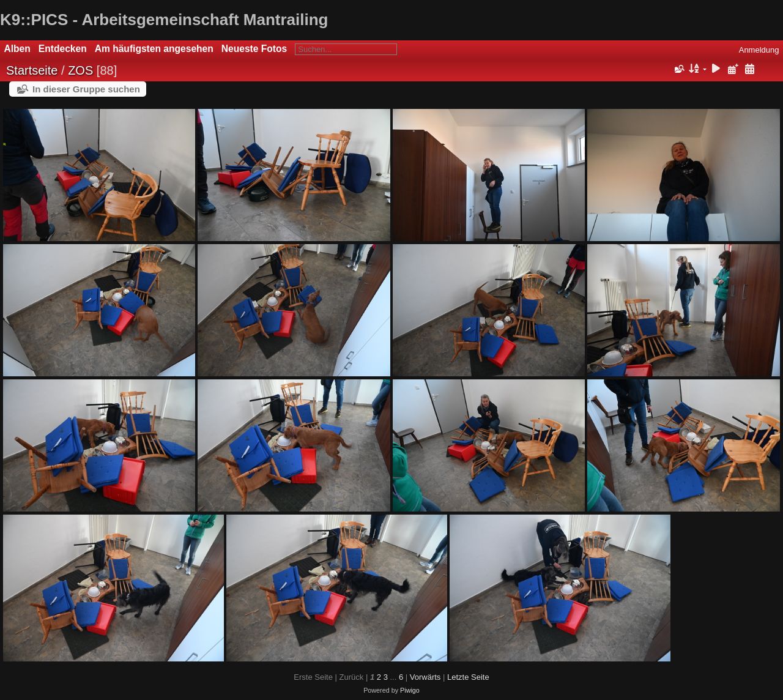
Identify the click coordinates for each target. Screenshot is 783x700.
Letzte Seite (468, 677)
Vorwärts (425, 677)
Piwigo (410, 690)
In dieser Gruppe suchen (86, 89)
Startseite (32, 70)
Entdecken (63, 49)
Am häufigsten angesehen (154, 49)
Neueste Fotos (254, 49)
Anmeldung (759, 50)
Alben (17, 49)
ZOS (80, 70)
